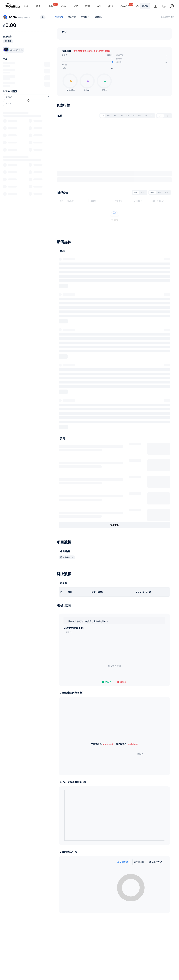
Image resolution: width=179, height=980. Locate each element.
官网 (9, 41)
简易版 (145, 6)
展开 (63, 287)
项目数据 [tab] (98, 17)
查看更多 (114, 526)
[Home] (12, 6)
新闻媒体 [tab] (85, 17)
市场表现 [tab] (59, 17)
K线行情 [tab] (72, 17)
